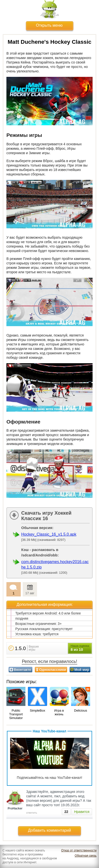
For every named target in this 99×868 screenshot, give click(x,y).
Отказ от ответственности (79, 850)
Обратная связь (86, 856)
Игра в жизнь (59, 712)
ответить (32, 813)
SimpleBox (38, 710)
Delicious (81, 710)
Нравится (82, 812)
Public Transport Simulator (16, 714)
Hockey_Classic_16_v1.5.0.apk (49, 534)
